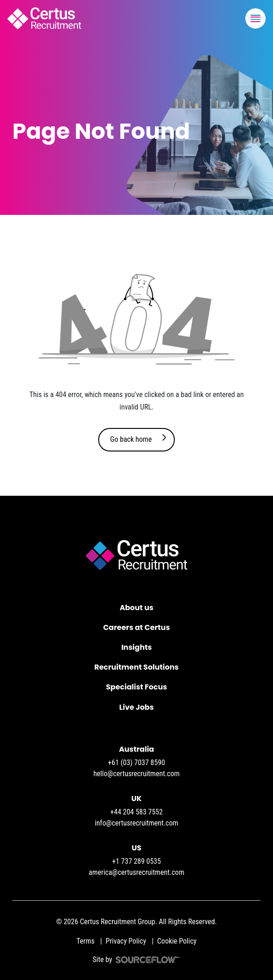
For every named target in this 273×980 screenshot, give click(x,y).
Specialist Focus (136, 687)
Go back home (131, 439)
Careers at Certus (137, 627)
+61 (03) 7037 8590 (136, 763)
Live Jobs (137, 707)
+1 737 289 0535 (136, 861)
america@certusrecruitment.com (136, 872)
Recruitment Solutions (137, 667)
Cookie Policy (177, 941)
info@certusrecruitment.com (136, 823)
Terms (86, 941)
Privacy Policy (126, 941)
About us (136, 608)
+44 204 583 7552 (136, 812)
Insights (136, 647)
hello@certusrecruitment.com (136, 774)
